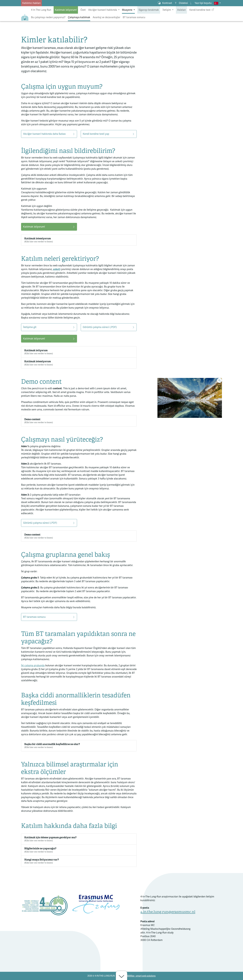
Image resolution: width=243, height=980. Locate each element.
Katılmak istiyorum (39, 352)
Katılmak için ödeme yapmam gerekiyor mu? (50, 839)
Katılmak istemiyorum (39, 240)
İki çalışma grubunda (33, 666)
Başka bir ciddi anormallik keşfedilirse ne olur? (52, 746)
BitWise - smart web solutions (141, 976)
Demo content (39, 421)
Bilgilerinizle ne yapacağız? (40, 850)
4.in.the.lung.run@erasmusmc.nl (168, 912)
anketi (57, 269)
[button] (217, 3)
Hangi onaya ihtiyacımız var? (42, 861)
